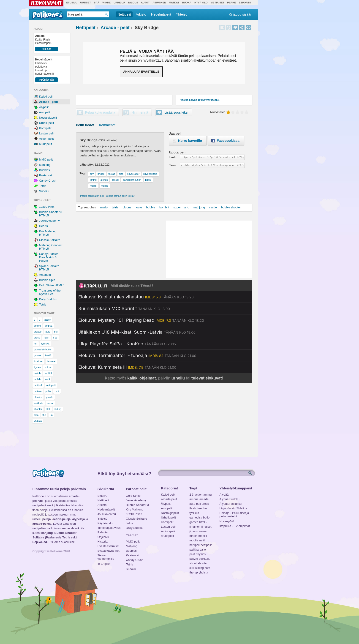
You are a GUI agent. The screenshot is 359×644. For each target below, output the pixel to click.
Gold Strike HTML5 (52, 285)
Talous (133, 3)
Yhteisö (182, 14)
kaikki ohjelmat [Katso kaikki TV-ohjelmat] (142, 378)
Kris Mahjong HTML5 (48, 233)
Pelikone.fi (48, 14)
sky (92, 174)
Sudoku (44, 191)
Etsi (251, 473)
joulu (139, 207)
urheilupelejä (42, 519)
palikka (38, 391)
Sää (97, 3)
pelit (57, 391)
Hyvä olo (201, 3)
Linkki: (173, 157)
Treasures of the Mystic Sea (50, 292)
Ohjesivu (103, 537)
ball (56, 332)
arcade (38, 332)
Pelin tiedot (85, 125)
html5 (48, 355)
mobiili (48, 373)
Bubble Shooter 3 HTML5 (51, 214)
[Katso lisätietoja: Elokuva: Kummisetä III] (127, 367)
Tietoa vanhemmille (106, 556)
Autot (145, 3)
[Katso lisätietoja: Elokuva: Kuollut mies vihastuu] (136, 297)
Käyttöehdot (105, 523)
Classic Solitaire (50, 240)
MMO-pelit (46, 160)
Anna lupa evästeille (141, 72)
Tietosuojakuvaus (108, 528)
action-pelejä (61, 519)
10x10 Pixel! (47, 207)
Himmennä (228, 27)
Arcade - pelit (49, 102)
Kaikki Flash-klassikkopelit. (46, 43)
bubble (151, 207)
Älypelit (44, 107)
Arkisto (141, 14)
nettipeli (38, 385)
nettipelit (51, 385)
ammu (37, 326)
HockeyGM (227, 521)
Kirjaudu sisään (241, 14)
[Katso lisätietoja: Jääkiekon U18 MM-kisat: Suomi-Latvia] (137, 332)
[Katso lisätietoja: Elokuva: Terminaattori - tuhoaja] (137, 355)
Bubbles (45, 170)
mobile (38, 379)
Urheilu (119, 3)
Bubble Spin (47, 280)
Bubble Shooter (66, 533)
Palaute (103, 532)
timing (93, 180)
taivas (112, 174)
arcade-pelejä (42, 524)
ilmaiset (51, 361)
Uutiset (86, 3)
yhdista (38, 421)
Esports (245, 3)
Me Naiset (217, 3)
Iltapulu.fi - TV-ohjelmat (235, 526)
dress (37, 338)
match (37, 373)
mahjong (199, 207)
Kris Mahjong (135, 509)
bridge (101, 174)
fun (36, 344)
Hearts (44, 226)
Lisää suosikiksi (235, 27)
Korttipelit (45, 128)
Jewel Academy (49, 221)
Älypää (224, 495)
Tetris (43, 186)
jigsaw (37, 367)
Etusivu (72, 3)
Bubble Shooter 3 (137, 505)
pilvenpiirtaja (150, 174)
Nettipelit (124, 14)
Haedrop (106, 14)
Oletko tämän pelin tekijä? (121, 196)
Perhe (231, 3)
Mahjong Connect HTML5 (51, 247)
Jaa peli (242, 27)
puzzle (50, 397)
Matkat (174, 3)
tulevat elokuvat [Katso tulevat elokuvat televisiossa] (207, 378)
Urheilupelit (47, 123)
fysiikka (45, 344)
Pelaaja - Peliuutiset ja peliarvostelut (234, 513)
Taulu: (173, 165)
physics (38, 397)
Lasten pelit (47, 133)
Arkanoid (45, 275)
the (44, 415)
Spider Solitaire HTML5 (49, 268)
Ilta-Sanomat (46, 3)
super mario (181, 207)
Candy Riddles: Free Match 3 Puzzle (49, 257)
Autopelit (45, 112)
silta (121, 174)
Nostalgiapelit (48, 118)
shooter (38, 409)
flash (46, 338)
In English (104, 564)
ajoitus (104, 180)
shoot (50, 403)
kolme (48, 367)
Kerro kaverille (190, 141)
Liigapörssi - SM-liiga (233, 508)
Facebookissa (228, 141)
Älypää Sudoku (230, 499)
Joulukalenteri (107, 514)
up (51, 415)
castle (213, 207)
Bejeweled (40, 542)
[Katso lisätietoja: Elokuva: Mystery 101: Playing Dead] (141, 320)
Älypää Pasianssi (231, 504)
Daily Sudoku (48, 299)
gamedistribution (43, 349)
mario (104, 207)
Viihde (106, 3)
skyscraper (133, 174)
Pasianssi (46, 175)
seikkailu (39, 403)
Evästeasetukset (108, 546)
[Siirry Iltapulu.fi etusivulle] (164, 286)
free (55, 338)
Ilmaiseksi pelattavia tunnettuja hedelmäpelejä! (46, 70)
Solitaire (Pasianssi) (47, 537)
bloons (127, 207)
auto (48, 332)
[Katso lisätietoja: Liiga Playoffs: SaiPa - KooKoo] (127, 344)
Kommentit (107, 125)
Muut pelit (46, 144)
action (48, 320)
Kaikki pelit (46, 97)
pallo (48, 391)
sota (36, 415)
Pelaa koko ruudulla (100, 112)
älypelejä (79, 519)
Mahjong (45, 165)
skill (48, 409)
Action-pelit (46, 139)
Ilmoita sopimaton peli (92, 196)
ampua (49, 326)
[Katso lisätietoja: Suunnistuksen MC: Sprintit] (124, 308)
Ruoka (187, 3)
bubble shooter (231, 207)
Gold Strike (133, 496)
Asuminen (159, 3)
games (38, 355)
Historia (103, 542)
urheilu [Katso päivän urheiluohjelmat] (178, 378)
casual (115, 180)
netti (48, 379)
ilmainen (39, 361)
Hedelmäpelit (161, 14)
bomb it (164, 207)
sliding (58, 409)
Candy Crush (48, 181)
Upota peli (248, 27)
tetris (115, 207)
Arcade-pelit (169, 499)
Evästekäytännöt (108, 551)
